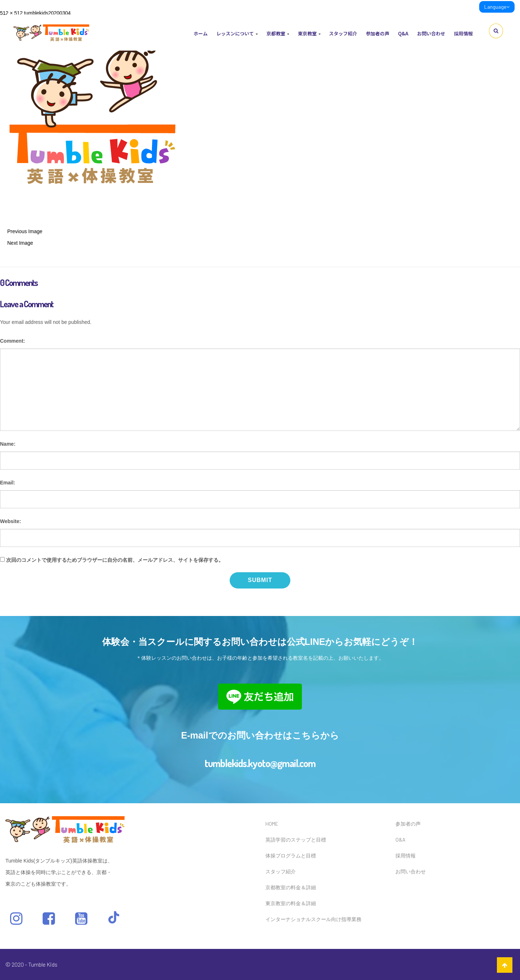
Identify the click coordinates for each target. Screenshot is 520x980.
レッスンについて (237, 33)
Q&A (403, 33)
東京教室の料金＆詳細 (291, 903)
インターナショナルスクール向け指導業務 (313, 919)
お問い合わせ (431, 33)
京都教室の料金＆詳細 (291, 887)
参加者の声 (378, 33)
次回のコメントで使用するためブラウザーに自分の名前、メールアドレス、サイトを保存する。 (115, 560)
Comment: (12, 341)
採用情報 (463, 33)
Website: (10, 521)
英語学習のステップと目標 (296, 840)
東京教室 (309, 33)
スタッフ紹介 (343, 33)
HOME (272, 824)
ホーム (201, 33)
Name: (8, 444)
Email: (8, 483)
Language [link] (497, 7)
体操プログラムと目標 (291, 855)
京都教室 (278, 33)
